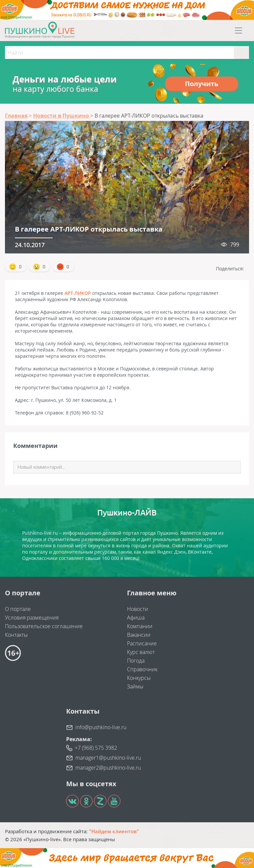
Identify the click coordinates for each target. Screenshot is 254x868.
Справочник (142, 669)
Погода (136, 661)
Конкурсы (139, 678)
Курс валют (141, 652)
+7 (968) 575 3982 (96, 748)
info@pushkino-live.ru (101, 727)
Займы (135, 686)
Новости (138, 609)
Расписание (142, 643)
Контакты (16, 635)
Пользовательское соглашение (44, 626)
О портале (18, 609)
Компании (140, 626)
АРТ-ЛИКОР (78, 293)
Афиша (136, 618)
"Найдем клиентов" (114, 831)
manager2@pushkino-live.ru (108, 768)
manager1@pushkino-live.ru (108, 758)
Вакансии (139, 635)
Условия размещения (32, 618)
